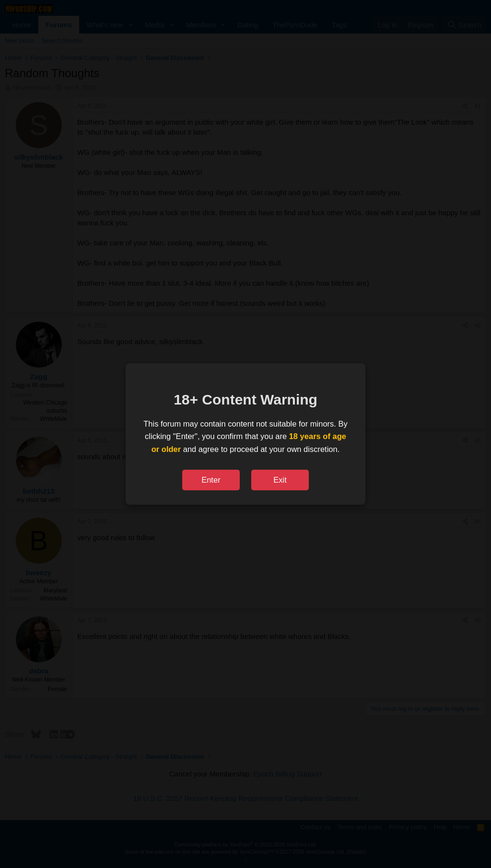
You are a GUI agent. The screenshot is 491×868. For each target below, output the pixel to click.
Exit (280, 480)
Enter (211, 480)
